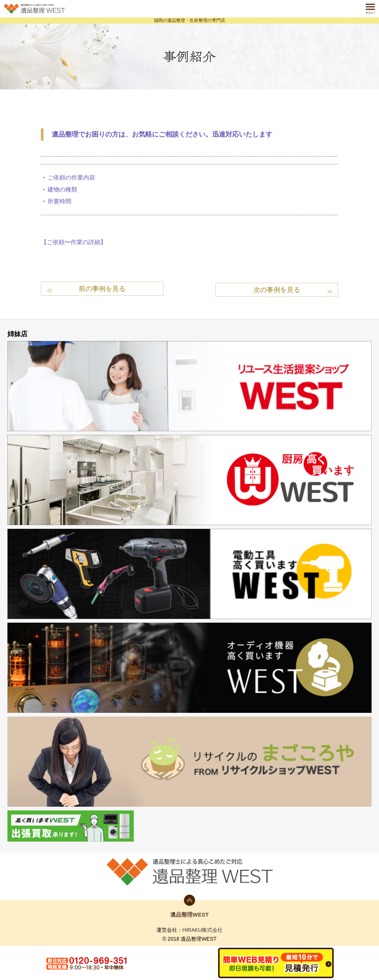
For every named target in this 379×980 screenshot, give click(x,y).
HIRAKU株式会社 (203, 929)
